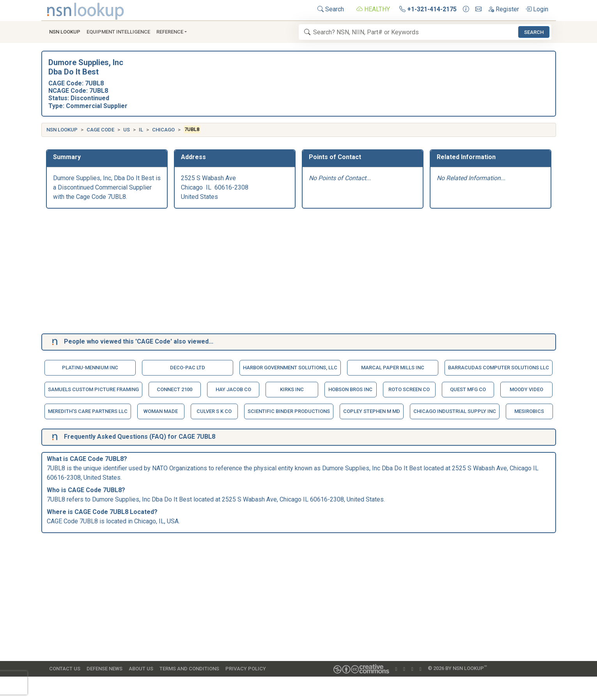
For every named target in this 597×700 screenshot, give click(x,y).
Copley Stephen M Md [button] (372, 411)
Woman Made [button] (161, 411)
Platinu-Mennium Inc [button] (90, 368)
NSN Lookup (62, 130)
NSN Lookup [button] (65, 32)
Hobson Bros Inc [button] (350, 389)
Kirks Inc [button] (292, 389)
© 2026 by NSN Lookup (457, 668)
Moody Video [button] (526, 389)
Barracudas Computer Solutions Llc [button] (499, 368)
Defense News (105, 669)
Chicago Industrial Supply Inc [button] (455, 411)
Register (503, 9)
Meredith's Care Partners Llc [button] (88, 411)
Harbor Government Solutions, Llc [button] (290, 368)
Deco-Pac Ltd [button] (188, 368)
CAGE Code (100, 130)
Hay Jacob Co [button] (233, 389)
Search (331, 9)
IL (141, 130)
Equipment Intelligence (118, 32)
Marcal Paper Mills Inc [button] (393, 368)
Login (537, 9)
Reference (170, 32)
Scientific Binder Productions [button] (289, 411)
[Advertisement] (280, 273)
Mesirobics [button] (529, 411)
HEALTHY (373, 9)
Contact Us (65, 669)
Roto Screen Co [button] (409, 389)
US (127, 130)
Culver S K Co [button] (214, 411)
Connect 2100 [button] (174, 389)
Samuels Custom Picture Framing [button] (93, 389)
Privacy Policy (246, 669)
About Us (141, 669)
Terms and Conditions (189, 669)
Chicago (163, 130)
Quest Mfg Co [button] (468, 389)
